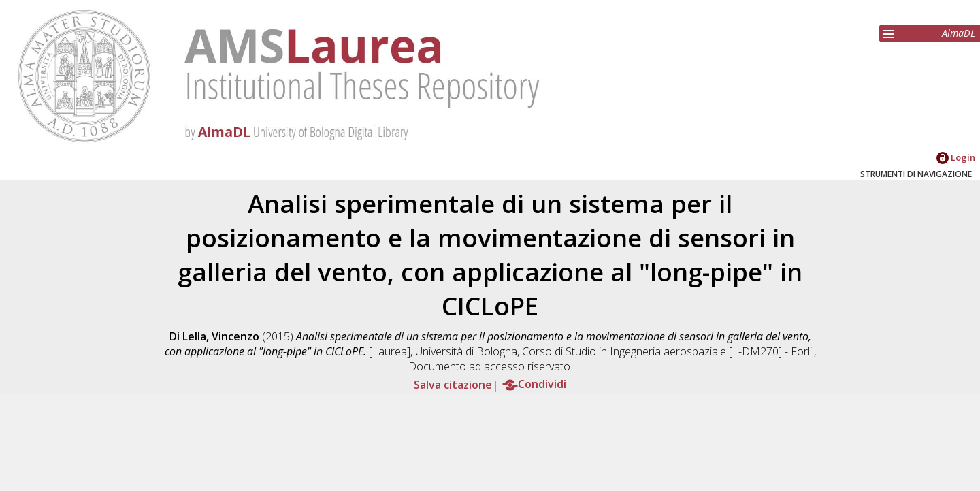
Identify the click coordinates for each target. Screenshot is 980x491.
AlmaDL (959, 33)
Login (956, 157)
